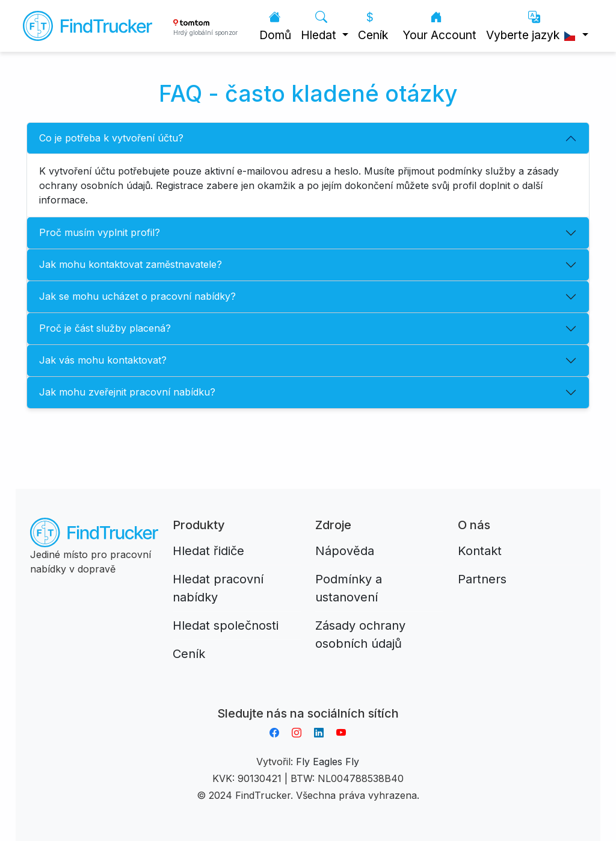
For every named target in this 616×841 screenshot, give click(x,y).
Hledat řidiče (208, 551)
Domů (275, 26)
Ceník (373, 26)
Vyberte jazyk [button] (533, 26)
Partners (482, 579)
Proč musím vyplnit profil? (100, 232)
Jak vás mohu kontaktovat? (103, 360)
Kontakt (480, 551)
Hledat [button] (320, 26)
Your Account (439, 26)
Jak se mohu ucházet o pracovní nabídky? (137, 296)
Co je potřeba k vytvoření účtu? (111, 138)
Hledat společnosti (226, 625)
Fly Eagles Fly (328, 762)
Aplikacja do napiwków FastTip (308, 699)
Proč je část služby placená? (105, 328)
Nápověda (345, 551)
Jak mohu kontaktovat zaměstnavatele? (131, 264)
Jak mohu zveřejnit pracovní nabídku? (127, 392)
